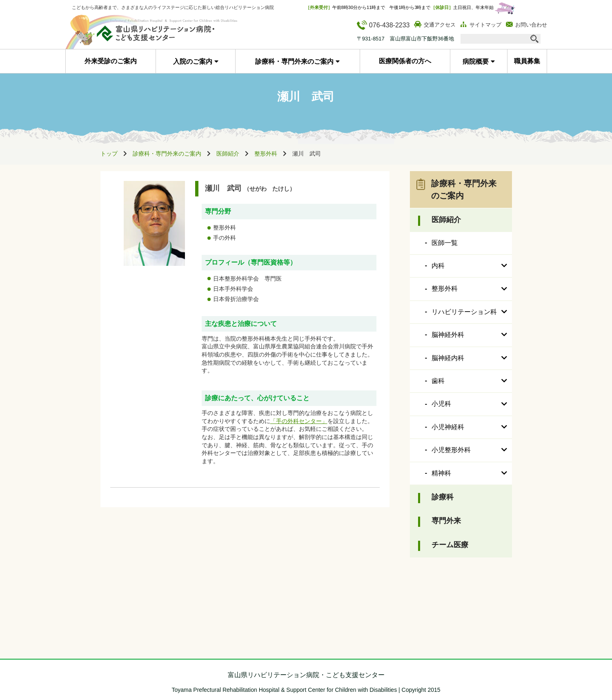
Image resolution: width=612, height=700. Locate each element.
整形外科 (266, 154)
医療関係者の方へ (405, 61)
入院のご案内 (193, 61)
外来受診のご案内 (111, 61)
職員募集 (527, 61)
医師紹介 (228, 154)
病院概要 (476, 61)
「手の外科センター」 (299, 421)
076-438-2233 (383, 25)
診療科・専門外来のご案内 (294, 61)
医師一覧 (445, 243)
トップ (109, 154)
